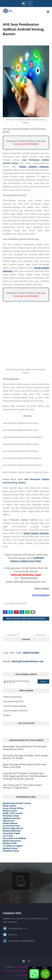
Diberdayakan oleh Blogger (21, 892)
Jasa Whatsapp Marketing (15, 711)
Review (7, 715)
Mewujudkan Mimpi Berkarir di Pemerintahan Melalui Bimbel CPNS (25, 748)
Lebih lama (40, 635)
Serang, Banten (18, 483)
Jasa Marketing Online (14, 701)
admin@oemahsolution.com (27, 661)
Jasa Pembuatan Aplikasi (15, 604)
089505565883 (31, 653)
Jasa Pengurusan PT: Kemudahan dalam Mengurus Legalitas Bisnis (22, 786)
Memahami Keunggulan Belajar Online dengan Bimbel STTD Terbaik (26, 757)
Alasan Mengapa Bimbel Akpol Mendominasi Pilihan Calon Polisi (24, 766)
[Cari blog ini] (17, 682)
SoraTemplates (21, 967)
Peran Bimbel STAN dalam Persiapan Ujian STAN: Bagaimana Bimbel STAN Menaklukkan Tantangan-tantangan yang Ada (25, 776)
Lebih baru (12, 635)
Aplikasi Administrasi (13, 697)
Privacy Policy (24, 971)
